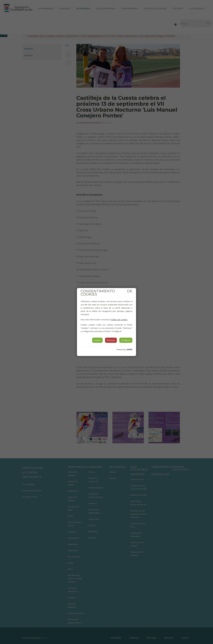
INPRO (130, 350)
